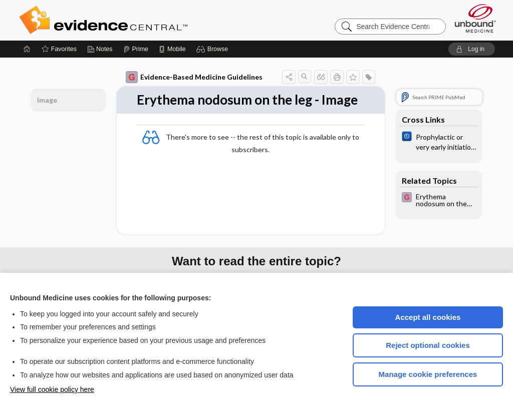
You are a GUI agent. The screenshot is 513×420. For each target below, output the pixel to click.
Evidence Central (143, 20)
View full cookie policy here (52, 389)
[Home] (27, 49)
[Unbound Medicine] (475, 18)
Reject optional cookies (428, 345)
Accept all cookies (428, 317)
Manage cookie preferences (428, 374)
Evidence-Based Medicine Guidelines (194, 77)
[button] (214, 49)
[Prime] (136, 49)
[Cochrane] (439, 141)
